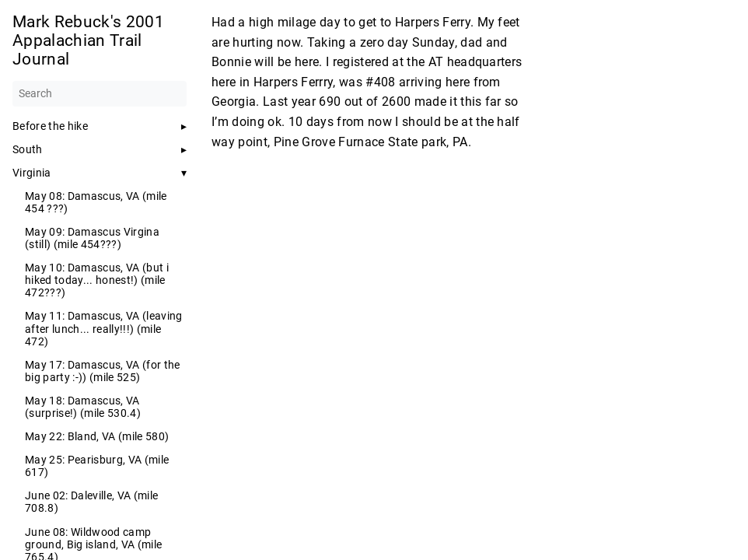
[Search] (100, 93)
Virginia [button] (32, 173)
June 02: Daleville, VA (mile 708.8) (91, 502)
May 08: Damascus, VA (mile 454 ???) (96, 202)
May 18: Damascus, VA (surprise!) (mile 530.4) (83, 407)
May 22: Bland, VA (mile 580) (97, 436)
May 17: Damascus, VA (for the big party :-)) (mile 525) (103, 371)
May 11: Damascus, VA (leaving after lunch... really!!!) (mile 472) (104, 328)
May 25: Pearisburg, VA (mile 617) (97, 466)
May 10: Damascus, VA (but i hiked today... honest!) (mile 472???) (97, 280)
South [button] (28, 149)
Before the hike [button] (50, 126)
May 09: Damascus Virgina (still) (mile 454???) (92, 238)
